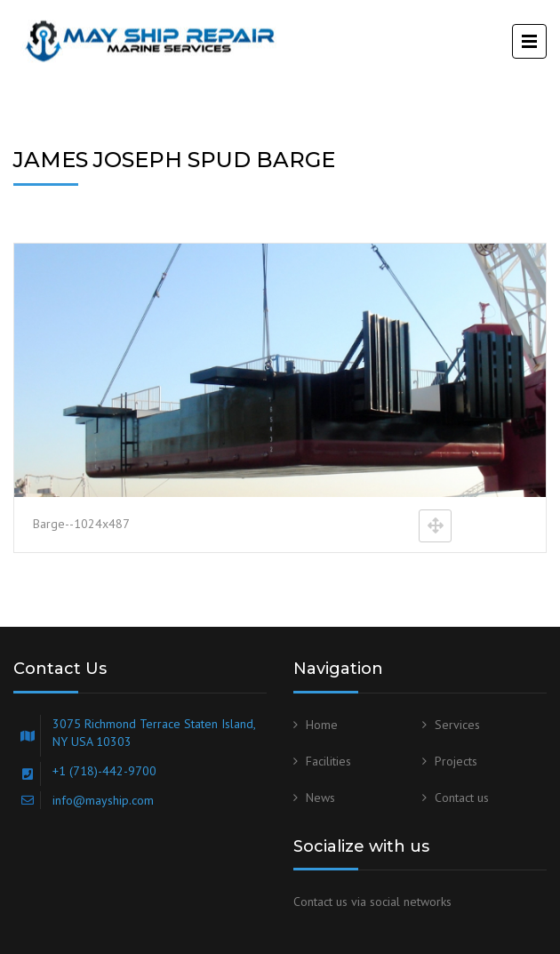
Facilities (328, 761)
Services (457, 725)
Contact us (462, 798)
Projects (456, 761)
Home (322, 725)
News (320, 798)
